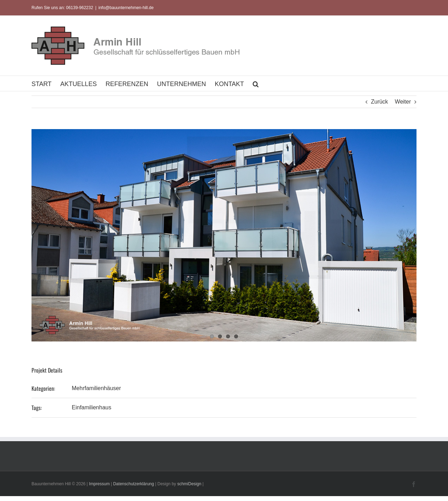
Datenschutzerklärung (134, 484)
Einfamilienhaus (92, 407)
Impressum (99, 484)
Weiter (403, 102)
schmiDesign (189, 484)
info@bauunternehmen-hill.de (126, 8)
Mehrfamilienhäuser (96, 388)
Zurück (380, 102)
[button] (256, 83)
